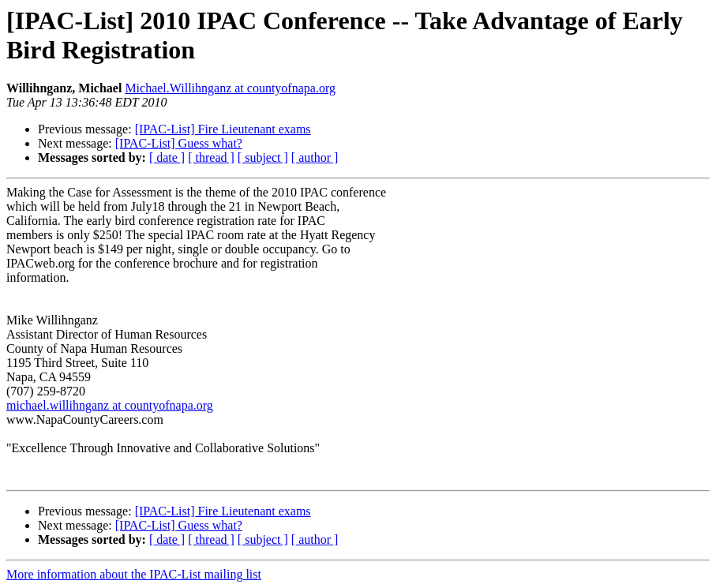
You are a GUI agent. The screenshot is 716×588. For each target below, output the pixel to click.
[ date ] (167, 157)
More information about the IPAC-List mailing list (134, 574)
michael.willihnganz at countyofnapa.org (110, 405)
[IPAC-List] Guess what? (179, 143)
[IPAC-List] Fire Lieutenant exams (223, 129)
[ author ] (315, 157)
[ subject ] (263, 157)
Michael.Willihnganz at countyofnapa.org (230, 88)
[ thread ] (211, 157)
